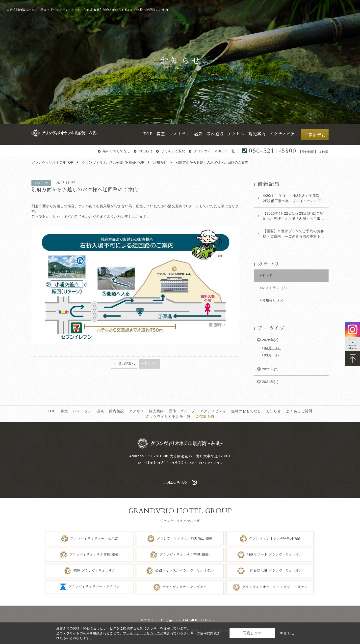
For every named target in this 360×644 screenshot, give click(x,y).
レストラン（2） (275, 288)
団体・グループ (182, 411)
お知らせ (146, 151)
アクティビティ (213, 411)
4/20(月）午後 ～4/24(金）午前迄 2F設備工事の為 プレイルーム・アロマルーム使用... (294, 199)
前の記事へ (126, 364)
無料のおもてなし (116, 151)
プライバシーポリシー (140, 633)
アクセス (137, 411)
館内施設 (117, 411)
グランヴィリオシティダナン (184, 586)
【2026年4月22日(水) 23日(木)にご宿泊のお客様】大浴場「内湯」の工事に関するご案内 (294, 216)
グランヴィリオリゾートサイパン (94, 586)
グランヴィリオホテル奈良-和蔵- (184, 554)
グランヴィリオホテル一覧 (214, 151)
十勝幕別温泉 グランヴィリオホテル (275, 570)
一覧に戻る (150, 364)
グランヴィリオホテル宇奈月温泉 (275, 538)
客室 (64, 411)
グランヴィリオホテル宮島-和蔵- (94, 554)
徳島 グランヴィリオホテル (94, 570)
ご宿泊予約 (205, 416)
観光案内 (157, 411)
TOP (52, 411)
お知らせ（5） (273, 300)
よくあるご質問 (173, 151)
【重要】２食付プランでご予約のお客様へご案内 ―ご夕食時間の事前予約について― (294, 234)
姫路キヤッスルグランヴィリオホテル (184, 570)
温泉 (100, 411)
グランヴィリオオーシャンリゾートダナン (275, 586)
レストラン (82, 411)
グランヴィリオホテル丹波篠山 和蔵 (184, 538)
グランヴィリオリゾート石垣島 (94, 538)
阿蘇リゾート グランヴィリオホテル (275, 554)
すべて (267, 275)
